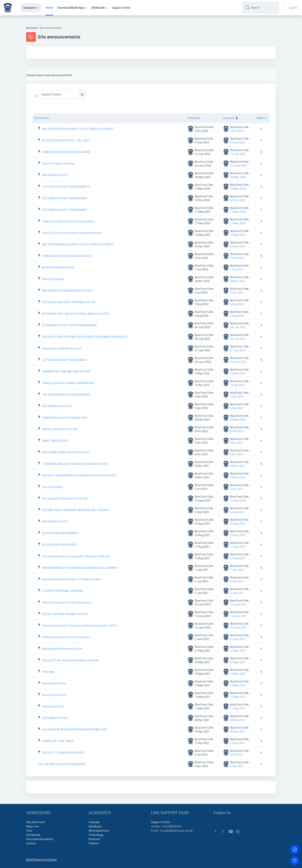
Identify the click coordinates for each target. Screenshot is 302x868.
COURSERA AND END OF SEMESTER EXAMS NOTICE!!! (75, 464)
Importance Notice (53, 706)
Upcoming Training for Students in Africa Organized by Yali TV (80, 626)
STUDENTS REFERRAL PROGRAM (63, 591)
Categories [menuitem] (30, 8)
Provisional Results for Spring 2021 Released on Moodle (76, 556)
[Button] (295, 850)
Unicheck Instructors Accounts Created (66, 637)
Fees (29, 831)
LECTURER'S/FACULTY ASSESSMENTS (66, 187)
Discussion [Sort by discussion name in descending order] (42, 118)
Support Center (161, 822)
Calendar (94, 822)
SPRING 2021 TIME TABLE (58, 741)
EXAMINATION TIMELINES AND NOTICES (67, 372)
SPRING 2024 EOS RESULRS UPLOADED (66, 152)
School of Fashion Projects (58, 164)
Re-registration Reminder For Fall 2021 (65, 499)
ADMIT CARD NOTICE (55, 441)
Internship (48, 672)
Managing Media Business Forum (62, 649)
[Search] (264, 8)
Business (94, 839)
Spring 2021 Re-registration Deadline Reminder (71, 660)
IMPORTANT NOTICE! (55, 175)
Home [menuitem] (49, 8)
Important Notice (52, 487)
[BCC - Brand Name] (8, 8)
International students (40, 839)
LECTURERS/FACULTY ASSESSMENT (65, 198)
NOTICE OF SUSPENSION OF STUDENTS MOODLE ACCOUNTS (79, 475)
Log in (293, 8)
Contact (31, 843)
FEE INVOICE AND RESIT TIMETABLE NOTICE (69, 302)
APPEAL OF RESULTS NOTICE (60, 429)
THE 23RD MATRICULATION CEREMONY (66, 395)
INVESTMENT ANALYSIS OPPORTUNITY (66, 452)
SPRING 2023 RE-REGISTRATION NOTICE (67, 256)
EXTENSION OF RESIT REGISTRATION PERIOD (70, 325)
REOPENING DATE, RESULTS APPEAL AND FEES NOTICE (76, 314)
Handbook (95, 826)
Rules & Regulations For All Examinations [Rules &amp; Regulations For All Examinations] (67, 603)
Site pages (32, 28)
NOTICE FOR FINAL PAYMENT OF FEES (65, 614)
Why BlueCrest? (36, 822)
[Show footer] (295, 861)
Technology (96, 835)
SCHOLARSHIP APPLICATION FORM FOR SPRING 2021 (75, 730)
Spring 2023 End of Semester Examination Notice (72, 233)
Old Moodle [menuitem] (98, 8)
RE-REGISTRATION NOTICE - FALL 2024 (66, 141)
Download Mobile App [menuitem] (71, 8)
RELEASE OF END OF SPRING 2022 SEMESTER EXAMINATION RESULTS (85, 337)
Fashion (94, 843)
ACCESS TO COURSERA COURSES (63, 753)
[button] (37, 96)
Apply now (33, 826)
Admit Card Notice (53, 279)
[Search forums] (59, 95)
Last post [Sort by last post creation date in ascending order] (229, 118)
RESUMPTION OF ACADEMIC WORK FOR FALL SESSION (75, 510)
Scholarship (33, 835)
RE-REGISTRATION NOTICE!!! (59, 545)
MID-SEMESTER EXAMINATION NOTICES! (67, 291)
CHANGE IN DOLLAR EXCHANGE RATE (65, 418)
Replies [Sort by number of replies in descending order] (261, 118)
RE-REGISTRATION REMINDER (60, 533)
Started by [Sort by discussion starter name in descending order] (194, 118)
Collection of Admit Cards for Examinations (68, 221)
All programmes (99, 831)
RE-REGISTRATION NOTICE (58, 268)
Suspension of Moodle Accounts (62, 348)
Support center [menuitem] (121, 8)
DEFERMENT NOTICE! (55, 718)
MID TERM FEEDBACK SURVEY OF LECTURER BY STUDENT (78, 129)
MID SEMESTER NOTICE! (57, 406)
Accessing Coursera (54, 683)
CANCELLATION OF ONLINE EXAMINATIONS (68, 383)
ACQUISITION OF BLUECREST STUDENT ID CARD (71, 579)
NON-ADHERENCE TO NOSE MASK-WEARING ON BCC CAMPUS (80, 568)
